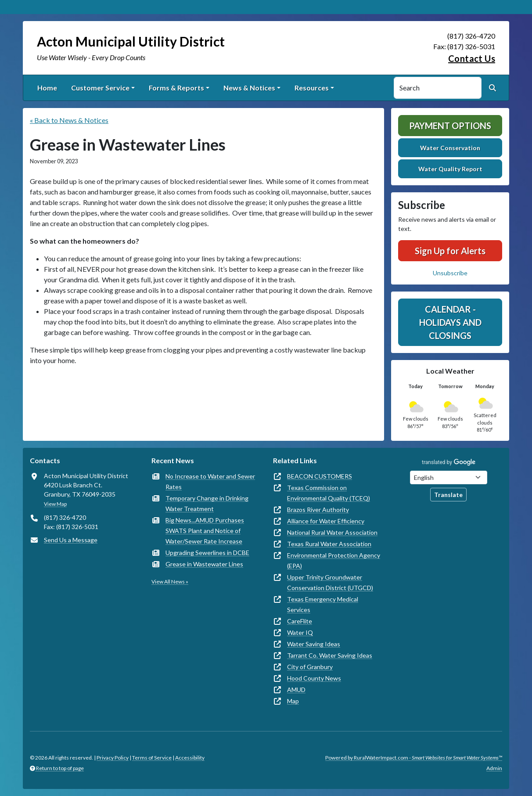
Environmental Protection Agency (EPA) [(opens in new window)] (334, 560)
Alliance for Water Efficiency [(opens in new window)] (326, 521)
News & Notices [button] (249, 88)
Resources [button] (312, 88)
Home (47, 88)
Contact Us (472, 58)
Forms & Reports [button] (176, 88)
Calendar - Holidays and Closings (450, 322)
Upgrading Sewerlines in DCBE (207, 553)
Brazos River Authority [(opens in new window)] (318, 510)
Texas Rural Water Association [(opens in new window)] (329, 544)
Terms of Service (152, 758)
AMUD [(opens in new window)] (296, 690)
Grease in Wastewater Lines (204, 564)
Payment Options (450, 126)
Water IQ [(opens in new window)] (300, 632)
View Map (55, 504)
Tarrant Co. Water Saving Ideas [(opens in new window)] (330, 655)
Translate (448, 495)
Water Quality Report (450, 169)
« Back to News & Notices (69, 120)
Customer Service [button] (100, 88)
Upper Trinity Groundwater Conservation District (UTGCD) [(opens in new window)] (330, 582)
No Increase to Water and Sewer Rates (210, 481)
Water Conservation (450, 148)
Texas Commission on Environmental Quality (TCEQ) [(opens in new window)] (329, 493)
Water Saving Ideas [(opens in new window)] (314, 644)
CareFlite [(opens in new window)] (300, 621)
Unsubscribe (450, 273)
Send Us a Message (71, 540)
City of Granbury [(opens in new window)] (310, 667)
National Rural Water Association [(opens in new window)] (332, 532)
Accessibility (190, 758)
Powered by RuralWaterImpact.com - (414, 758)
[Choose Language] (449, 477)
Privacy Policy (113, 758)
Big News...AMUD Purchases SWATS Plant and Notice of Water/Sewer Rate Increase (205, 531)
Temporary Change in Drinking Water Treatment (207, 503)
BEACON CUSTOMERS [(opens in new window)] (320, 476)
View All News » (170, 582)
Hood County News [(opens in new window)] (314, 678)
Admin (494, 768)
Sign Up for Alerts (450, 251)
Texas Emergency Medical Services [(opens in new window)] (323, 604)
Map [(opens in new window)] (293, 701)
